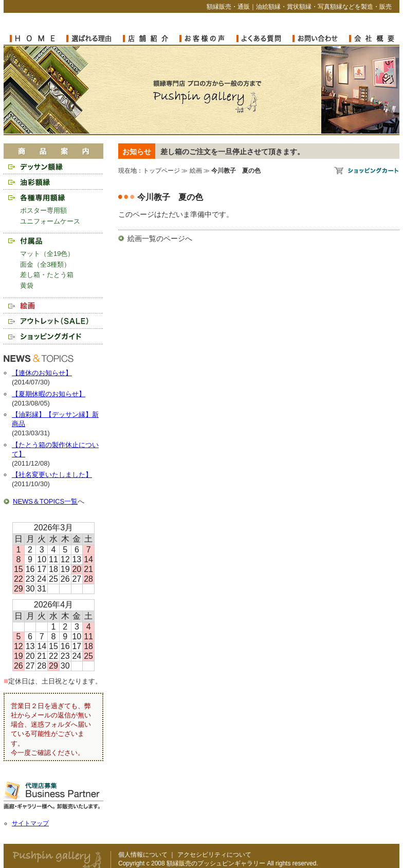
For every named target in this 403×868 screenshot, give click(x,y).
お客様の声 (208, 39)
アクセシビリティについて (214, 855)
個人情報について (143, 855)
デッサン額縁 (53, 167)
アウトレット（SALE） (53, 321)
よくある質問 (264, 39)
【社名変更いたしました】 (52, 475)
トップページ (161, 171)
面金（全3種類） (45, 264)
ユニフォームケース (50, 221)
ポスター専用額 (43, 210)
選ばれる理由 (95, 39)
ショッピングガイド (53, 336)
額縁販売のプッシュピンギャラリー (207, 97)
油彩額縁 (53, 182)
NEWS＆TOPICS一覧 (45, 501)
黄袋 (27, 285)
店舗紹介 (151, 39)
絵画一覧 (142, 238)
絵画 (53, 305)
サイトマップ (30, 823)
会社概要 (372, 39)
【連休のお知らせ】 (42, 373)
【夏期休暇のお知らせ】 (49, 394)
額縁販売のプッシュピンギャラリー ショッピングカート (367, 171)
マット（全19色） (47, 254)
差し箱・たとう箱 (47, 275)
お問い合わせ (321, 39)
